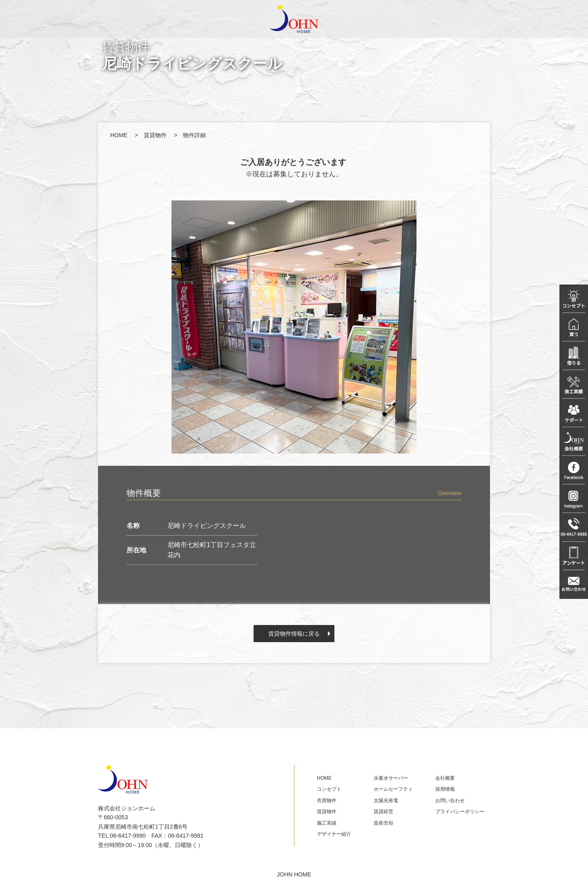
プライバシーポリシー (460, 812)
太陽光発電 (386, 801)
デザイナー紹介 (334, 834)
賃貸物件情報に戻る (294, 634)
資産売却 (383, 823)
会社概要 (445, 778)
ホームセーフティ (393, 789)
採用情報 (445, 789)
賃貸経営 (383, 812)
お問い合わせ (450, 801)
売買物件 (327, 801)
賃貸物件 (155, 135)
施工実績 (327, 823)
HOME (119, 135)
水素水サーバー (391, 778)
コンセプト (329, 789)
